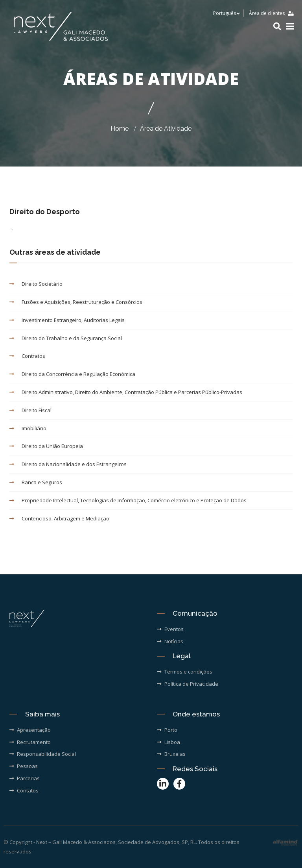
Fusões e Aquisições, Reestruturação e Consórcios (76, 302)
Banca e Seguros (36, 482)
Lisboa (168, 742)
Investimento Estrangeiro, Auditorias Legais (67, 320)
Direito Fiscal (30, 410)
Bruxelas (171, 754)
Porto (167, 730)
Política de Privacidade (188, 684)
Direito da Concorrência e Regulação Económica (72, 374)
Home (120, 129)
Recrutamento (30, 742)
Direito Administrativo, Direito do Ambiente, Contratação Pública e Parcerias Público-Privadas (126, 392)
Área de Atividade (166, 129)
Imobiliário (28, 428)
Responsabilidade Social (43, 754)
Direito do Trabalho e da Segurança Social (66, 338)
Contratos (27, 356)
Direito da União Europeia (46, 446)
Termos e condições (185, 672)
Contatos (24, 790)
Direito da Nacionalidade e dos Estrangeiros (68, 464)
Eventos (170, 629)
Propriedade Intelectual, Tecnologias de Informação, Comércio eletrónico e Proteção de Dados (128, 500)
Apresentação (30, 730)
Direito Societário (36, 284)
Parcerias (25, 778)
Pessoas (24, 766)
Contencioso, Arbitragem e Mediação (59, 518)
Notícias (170, 641)
